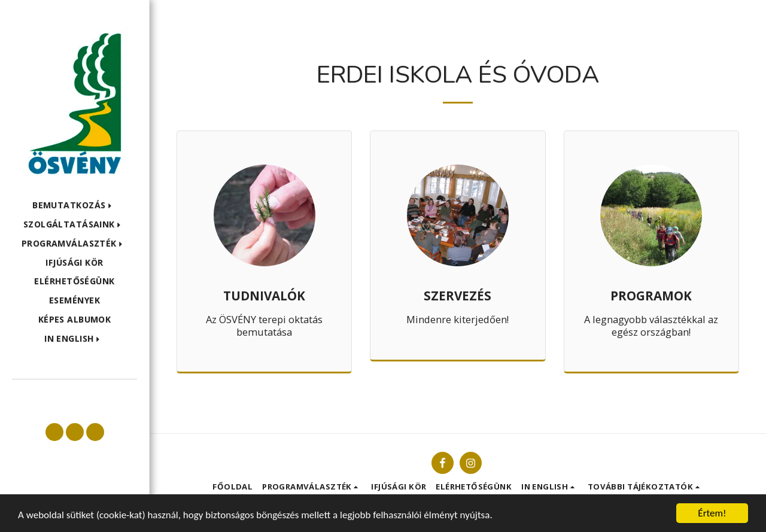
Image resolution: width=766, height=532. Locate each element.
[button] (75, 206)
